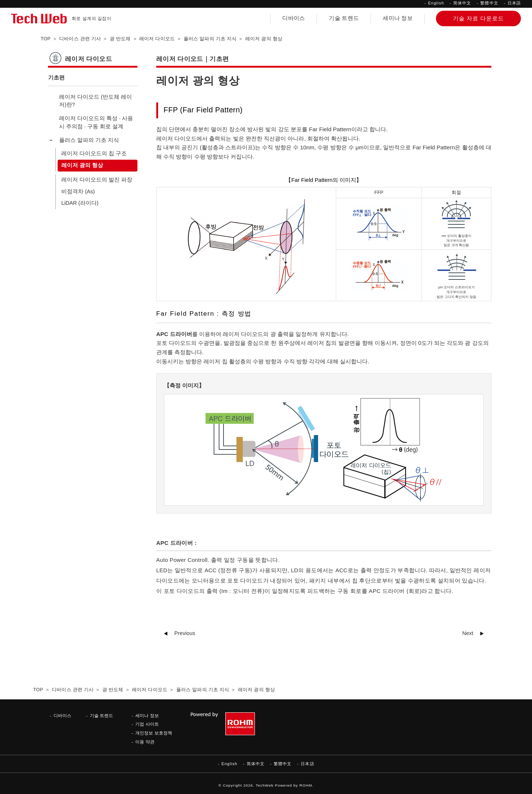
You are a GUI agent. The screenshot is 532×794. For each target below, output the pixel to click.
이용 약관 (145, 742)
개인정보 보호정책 (154, 733)
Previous (185, 633)
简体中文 (462, 3)
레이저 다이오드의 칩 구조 (94, 153)
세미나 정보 (398, 18)
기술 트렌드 (344, 18)
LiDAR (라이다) (80, 203)
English (436, 3)
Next (468, 633)
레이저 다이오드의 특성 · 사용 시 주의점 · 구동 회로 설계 (96, 122)
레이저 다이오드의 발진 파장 (97, 180)
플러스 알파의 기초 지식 (89, 140)
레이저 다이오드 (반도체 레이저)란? (96, 101)
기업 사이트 (147, 724)
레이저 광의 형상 (82, 165)
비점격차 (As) (78, 191)
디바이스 (294, 18)
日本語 (514, 3)
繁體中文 (489, 3)
